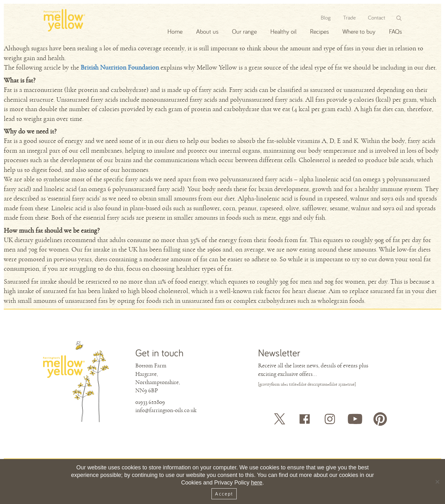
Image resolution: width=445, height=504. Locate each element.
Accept (224, 494)
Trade (349, 17)
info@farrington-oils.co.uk (166, 410)
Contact (377, 17)
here (257, 483)
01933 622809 (150, 402)
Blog (326, 17)
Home (175, 31)
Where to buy (359, 31)
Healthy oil (283, 31)
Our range (244, 31)
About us (207, 31)
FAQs (395, 31)
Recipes (319, 31)
